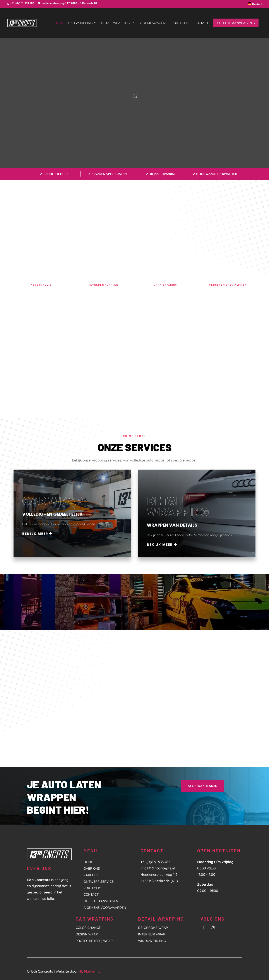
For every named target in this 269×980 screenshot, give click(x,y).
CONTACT (91, 894)
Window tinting (152, 941)
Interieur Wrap (152, 934)
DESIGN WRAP (87, 934)
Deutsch (255, 4)
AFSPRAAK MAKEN (203, 786)
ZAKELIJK (91, 875)
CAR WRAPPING (95, 919)
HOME (88, 862)
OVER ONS (92, 868)
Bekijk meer (35, 534)
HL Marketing (90, 971)
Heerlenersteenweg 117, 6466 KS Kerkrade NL (69, 3)
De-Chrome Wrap (153, 928)
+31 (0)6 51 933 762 (22, 3)
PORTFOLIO (92, 888)
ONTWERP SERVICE (99, 882)
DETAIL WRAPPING (161, 919)
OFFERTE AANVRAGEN (101, 901)
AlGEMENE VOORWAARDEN (105, 908)
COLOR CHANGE (88, 928)
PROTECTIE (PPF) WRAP (94, 941)
